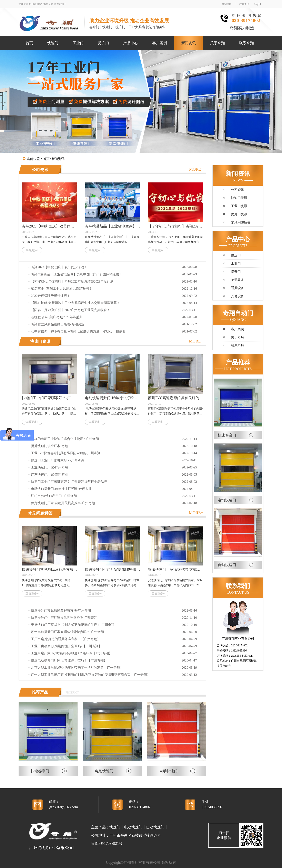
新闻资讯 (189, 43)
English (258, 4)
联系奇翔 (244, 4)
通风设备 (238, 288)
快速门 (53, 43)
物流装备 (238, 280)
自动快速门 (155, 827)
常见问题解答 (40, 513)
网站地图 (227, 4)
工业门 (78, 43)
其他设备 (238, 296)
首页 (29, 43)
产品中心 (131, 43)
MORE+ (196, 169)
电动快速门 (133, 827)
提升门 (103, 43)
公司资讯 (40, 170)
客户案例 (160, 43)
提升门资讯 (239, 214)
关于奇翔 (218, 43)
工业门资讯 (239, 206)
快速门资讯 (40, 341)
